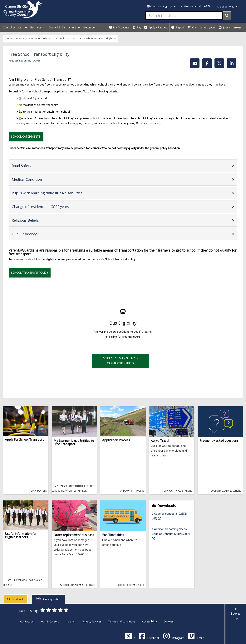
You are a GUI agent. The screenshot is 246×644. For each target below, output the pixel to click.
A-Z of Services (227, 7)
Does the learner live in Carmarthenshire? (121, 361)
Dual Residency (36, 234)
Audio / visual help (196, 6)
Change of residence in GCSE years (53, 206)
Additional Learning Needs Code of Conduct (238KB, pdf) (171, 534)
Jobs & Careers (230, 27)
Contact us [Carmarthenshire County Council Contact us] (27, 621)
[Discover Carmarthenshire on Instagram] (174, 636)
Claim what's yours (202, 27)
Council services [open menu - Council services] (15, 27)
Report (178, 27)
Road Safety (34, 166)
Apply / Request (156, 27)
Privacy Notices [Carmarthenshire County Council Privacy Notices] (92, 621)
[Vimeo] (196, 636)
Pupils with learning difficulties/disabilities (59, 193)
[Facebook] (149, 636)
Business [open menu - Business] (38, 27)
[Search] (227, 16)
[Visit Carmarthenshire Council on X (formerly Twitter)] (130, 636)
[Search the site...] (184, 16)
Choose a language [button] (161, 6)
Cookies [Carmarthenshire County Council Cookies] (169, 621)
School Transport (66, 39)
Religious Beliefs (37, 220)
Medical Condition (39, 179)
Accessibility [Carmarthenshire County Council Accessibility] (149, 621)
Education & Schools (40, 39)
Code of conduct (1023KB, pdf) (170, 516)
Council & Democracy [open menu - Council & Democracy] (64, 27)
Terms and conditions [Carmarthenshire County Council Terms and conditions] (122, 621)
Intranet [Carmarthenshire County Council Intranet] (71, 621)
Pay (137, 27)
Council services (15, 39)
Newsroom (90, 27)
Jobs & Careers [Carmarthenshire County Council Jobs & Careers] (50, 621)
